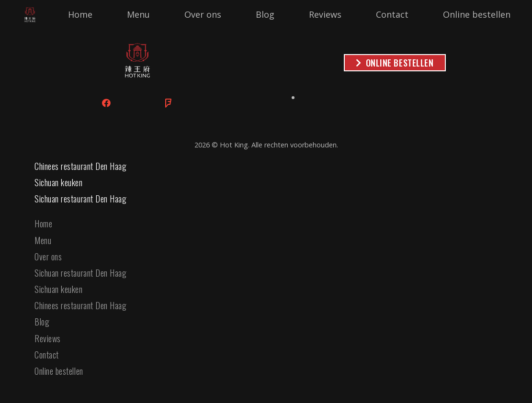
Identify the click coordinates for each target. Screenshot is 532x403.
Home (43, 224)
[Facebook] (107, 103)
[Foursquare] (168, 103)
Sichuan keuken (59, 182)
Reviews (48, 338)
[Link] (30, 15)
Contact (47, 355)
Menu (43, 240)
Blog (42, 322)
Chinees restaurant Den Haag (81, 166)
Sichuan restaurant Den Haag (81, 199)
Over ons (48, 257)
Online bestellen (59, 371)
